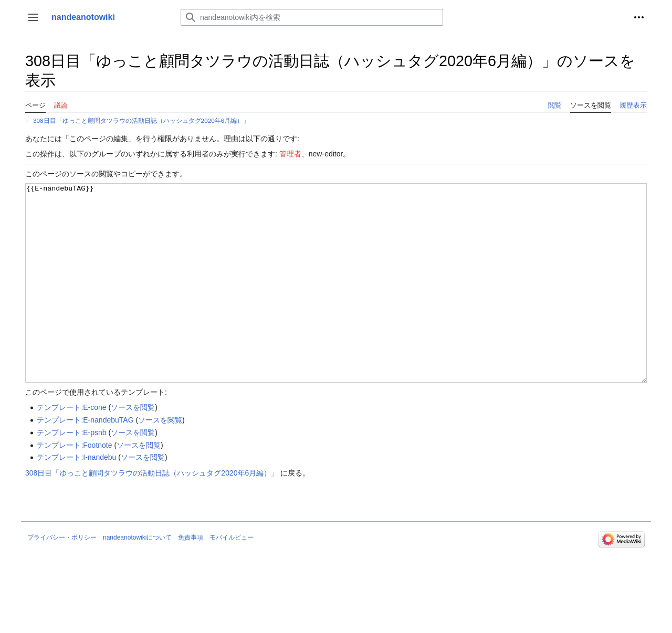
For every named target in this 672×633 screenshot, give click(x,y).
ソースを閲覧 (133, 447)
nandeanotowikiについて (137, 577)
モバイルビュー (232, 577)
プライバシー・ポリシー (62, 577)
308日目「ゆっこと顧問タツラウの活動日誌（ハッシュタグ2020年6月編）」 (141, 120)
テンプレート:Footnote (74, 484)
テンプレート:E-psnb (71, 472)
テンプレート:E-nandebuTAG (85, 459)
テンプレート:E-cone (71, 447)
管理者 (290, 154)
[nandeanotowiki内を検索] (312, 17)
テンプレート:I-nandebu (76, 497)
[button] (33, 17)
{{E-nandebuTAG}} (336, 303)
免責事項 (191, 577)
